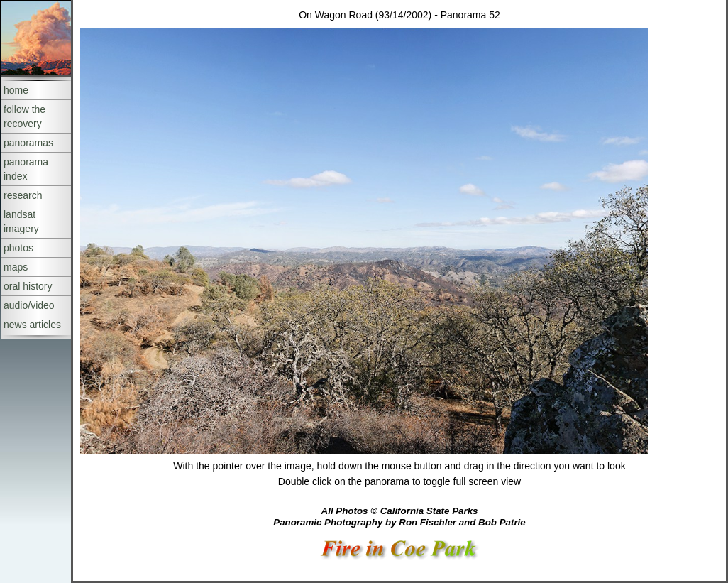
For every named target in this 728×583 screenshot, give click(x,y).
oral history (28, 286)
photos (18, 248)
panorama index (26, 169)
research (23, 195)
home (16, 90)
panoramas (28, 143)
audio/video (29, 305)
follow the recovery (24, 116)
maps (16, 267)
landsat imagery (21, 222)
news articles (32, 325)
